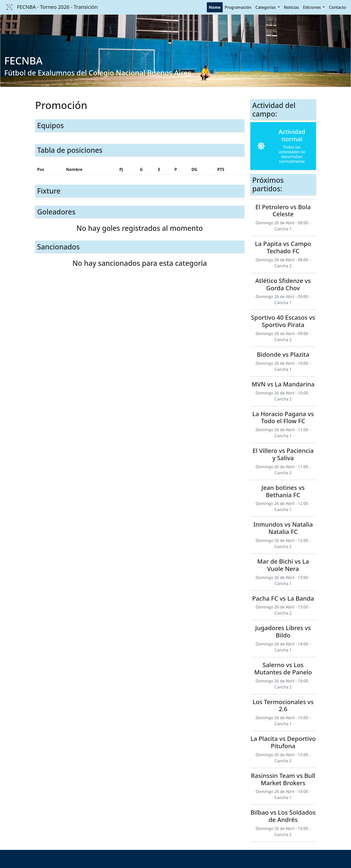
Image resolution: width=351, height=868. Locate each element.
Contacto (337, 7)
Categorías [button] (266, 7)
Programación (238, 7)
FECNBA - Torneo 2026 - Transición (50, 7)
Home (215, 7)
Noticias (291, 7)
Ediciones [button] (312, 7)
